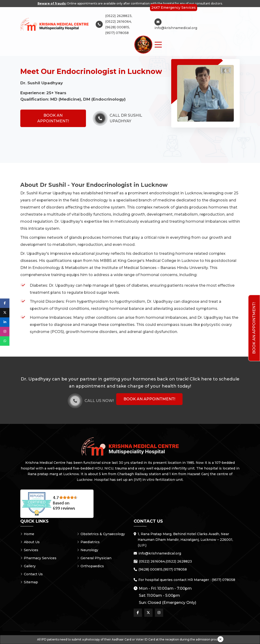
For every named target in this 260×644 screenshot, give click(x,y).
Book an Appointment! (53, 118)
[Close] (220, 639)
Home (27, 534)
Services (29, 550)
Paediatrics (88, 542)
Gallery (28, 566)
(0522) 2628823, (119, 16)
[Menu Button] (158, 45)
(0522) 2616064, (118, 21)
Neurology (88, 550)
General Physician (94, 558)
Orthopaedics (90, 566)
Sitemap (29, 582)
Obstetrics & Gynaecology (101, 534)
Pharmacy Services (38, 558)
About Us (30, 542)
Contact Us (32, 574)
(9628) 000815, (117, 27)
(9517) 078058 (117, 33)
